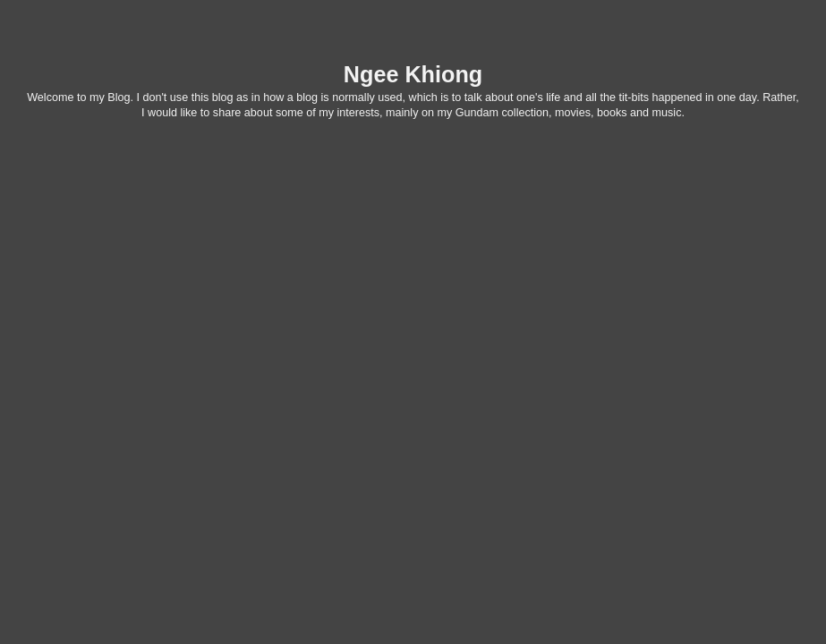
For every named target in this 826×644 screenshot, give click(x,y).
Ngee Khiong (413, 74)
